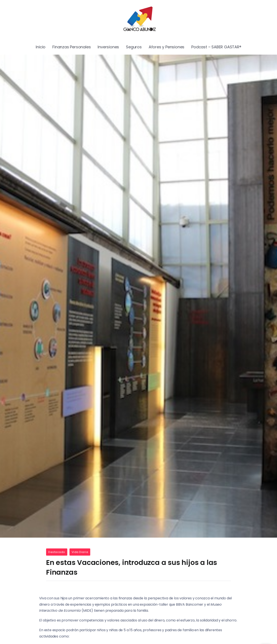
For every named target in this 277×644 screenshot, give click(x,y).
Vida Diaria (80, 552)
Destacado (57, 552)
